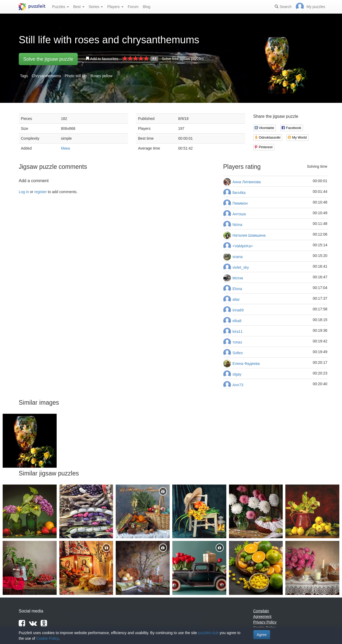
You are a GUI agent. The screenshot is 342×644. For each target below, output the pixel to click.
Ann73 (238, 385)
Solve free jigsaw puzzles (183, 59)
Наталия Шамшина (249, 235)
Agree (262, 635)
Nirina (237, 225)
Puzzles (61, 7)
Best (79, 7)
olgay (237, 374)
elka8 (237, 321)
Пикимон (240, 203)
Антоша (239, 214)
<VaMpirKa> (243, 246)
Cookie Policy (47, 638)
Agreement (262, 616)
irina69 (238, 310)
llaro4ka (239, 193)
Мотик (238, 278)
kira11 (238, 331)
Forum (133, 7)
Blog (146, 7)
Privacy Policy (265, 622)
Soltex (238, 353)
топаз (237, 342)
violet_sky (241, 267)
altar (236, 299)
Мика (65, 148)
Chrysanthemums (46, 76)
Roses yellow (101, 76)
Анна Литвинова (247, 182)
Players (115, 7)
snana (238, 257)
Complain (261, 611)
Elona (237, 289)
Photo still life (76, 76)
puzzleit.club (208, 633)
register (40, 192)
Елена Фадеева (246, 364)
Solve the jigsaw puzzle (48, 59)
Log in (24, 192)
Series (96, 7)
